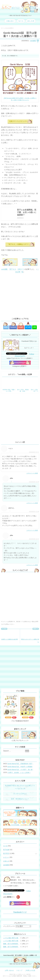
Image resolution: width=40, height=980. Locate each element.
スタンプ (19, 970)
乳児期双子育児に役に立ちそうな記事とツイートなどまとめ (20, 787)
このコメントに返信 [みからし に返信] (32, 530)
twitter (6, 327)
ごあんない (10, 21)
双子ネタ (13, 269)
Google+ (21, 327)
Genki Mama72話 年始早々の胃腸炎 (20, 767)
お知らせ (6, 861)
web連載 (33, 41)
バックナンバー (9, 926)
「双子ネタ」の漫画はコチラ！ (18, 244)
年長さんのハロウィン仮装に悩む (30, 636)
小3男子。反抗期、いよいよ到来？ (19, 773)
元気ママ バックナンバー (18, 121)
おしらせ (31, 21)
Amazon (8, 717)
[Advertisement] (20, 295)
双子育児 (6, 853)
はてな (28, 327)
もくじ (21, 21)
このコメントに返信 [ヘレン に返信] (32, 473)
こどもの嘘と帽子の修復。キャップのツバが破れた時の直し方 (12, 938)
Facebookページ (20, 912)
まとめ (5, 846)
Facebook (13, 327)
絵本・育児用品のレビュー (20, 799)
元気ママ (21, 269)
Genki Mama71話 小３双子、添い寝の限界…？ (21, 770)
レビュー (6, 857)
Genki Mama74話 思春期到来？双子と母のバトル (21, 764)
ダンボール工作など (20, 794)
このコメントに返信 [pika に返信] (32, 503)
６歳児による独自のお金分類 (9, 635)
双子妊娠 (6, 850)
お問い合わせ (9, 970)
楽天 (14, 717)
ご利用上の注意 (30, 970)
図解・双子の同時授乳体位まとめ (12, 944)
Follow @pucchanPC (24, 355)
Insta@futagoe (20, 363)
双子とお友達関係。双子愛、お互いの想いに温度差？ (27, 212)
